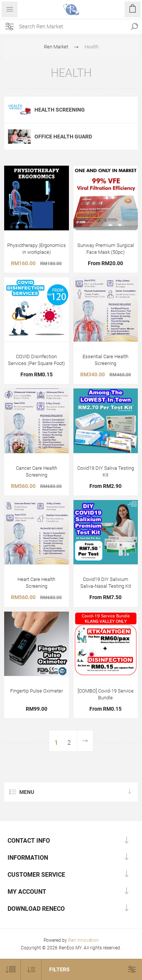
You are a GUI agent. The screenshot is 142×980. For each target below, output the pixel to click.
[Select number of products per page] (10, 970)
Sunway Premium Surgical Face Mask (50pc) (106, 249)
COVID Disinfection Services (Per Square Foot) (36, 360)
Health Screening (60, 110)
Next (85, 741)
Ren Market (56, 47)
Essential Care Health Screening (105, 360)
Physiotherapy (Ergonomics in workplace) (37, 249)
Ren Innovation (83, 940)
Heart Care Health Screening (36, 583)
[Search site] (73, 26)
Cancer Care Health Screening (37, 471)
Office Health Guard (63, 137)
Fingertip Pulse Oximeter (37, 691)
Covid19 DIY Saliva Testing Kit (106, 471)
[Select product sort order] (31, 970)
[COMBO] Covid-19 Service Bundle (106, 694)
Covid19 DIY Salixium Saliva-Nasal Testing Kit (106, 583)
